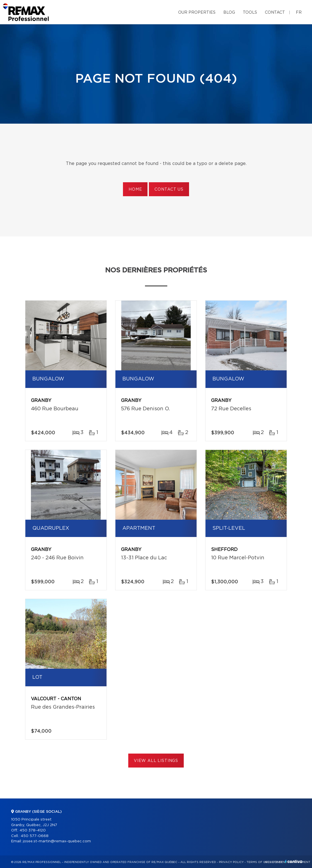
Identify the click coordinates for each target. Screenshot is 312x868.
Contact (275, 13)
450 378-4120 (33, 830)
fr (299, 13)
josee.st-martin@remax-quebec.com (57, 841)
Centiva (294, 861)
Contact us (169, 190)
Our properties (197, 13)
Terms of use (258, 862)
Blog (229, 13)
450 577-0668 (35, 836)
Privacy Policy (231, 862)
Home (135, 190)
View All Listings (156, 761)
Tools (250, 13)
